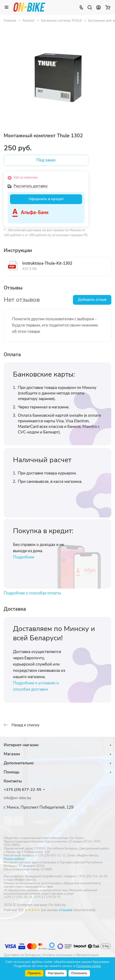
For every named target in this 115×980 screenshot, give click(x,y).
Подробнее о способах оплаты (32, 593)
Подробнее (24, 557)
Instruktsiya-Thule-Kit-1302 (47, 263)
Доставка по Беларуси (22, 955)
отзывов (66, 910)
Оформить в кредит (46, 199)
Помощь (11, 772)
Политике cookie (88, 966)
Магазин (12, 754)
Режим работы (14, 859)
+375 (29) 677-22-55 (23, 790)
